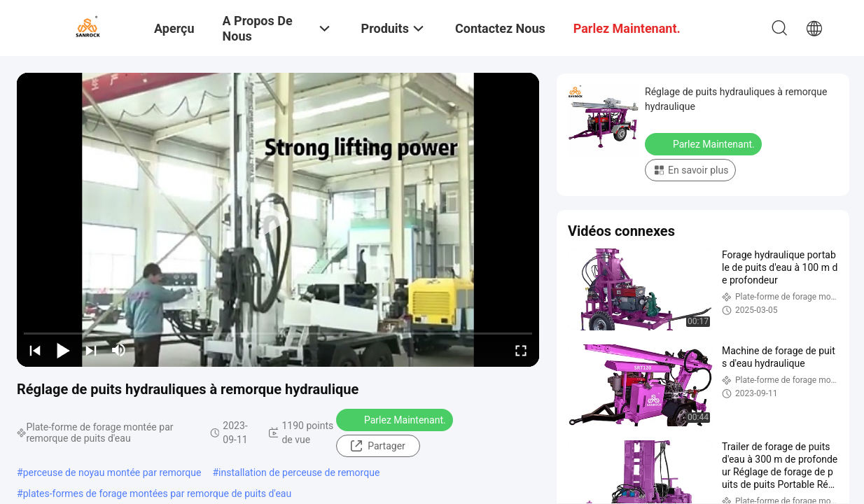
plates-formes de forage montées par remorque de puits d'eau (158, 493)
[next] (91, 350)
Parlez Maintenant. (396, 419)
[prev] (35, 350)
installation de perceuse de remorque (299, 472)
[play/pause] (63, 350)
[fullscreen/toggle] (521, 350)
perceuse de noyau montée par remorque (112, 472)
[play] (278, 220)
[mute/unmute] (119, 350)
